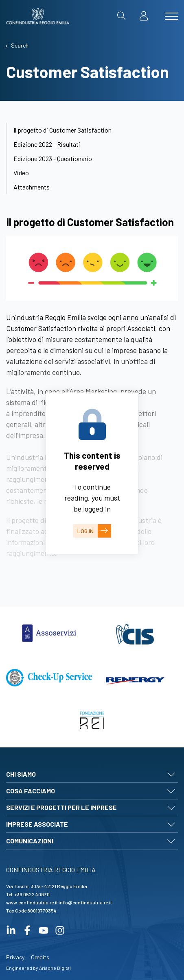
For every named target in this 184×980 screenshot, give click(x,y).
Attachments (32, 187)
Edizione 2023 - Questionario (53, 158)
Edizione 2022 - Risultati (47, 144)
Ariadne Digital (55, 968)
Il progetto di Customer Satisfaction (62, 130)
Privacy (15, 957)
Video (21, 173)
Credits (40, 957)
